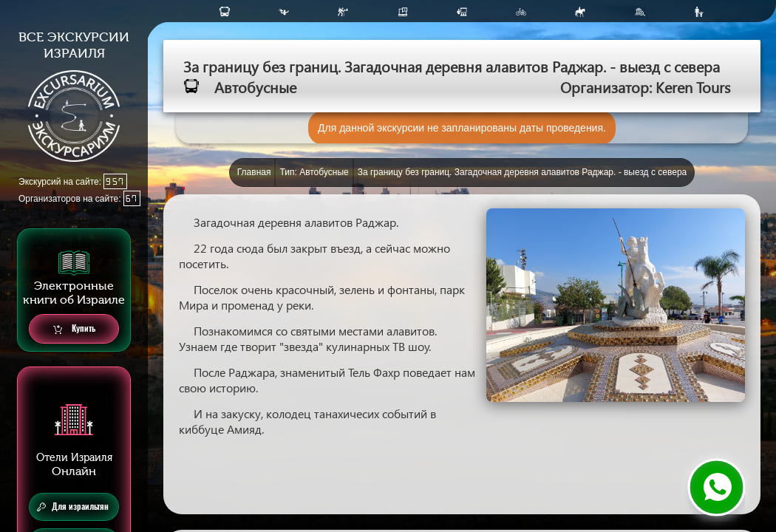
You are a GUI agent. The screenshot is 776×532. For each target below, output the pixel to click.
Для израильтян (73, 507)
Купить (74, 329)
